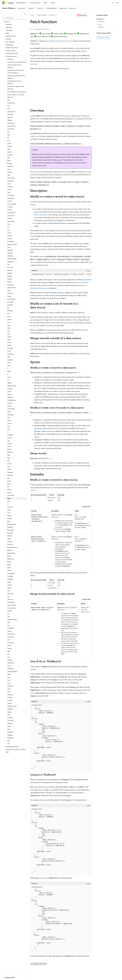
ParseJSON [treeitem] (11, 495)
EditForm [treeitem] (10, 293)
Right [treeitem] (9, 568)
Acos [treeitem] (9, 106)
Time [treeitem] (9, 666)
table (52, 487)
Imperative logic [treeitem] (11, 36)
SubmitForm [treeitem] (11, 634)
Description (101, 22)
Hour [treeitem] (9, 366)
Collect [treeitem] (9, 189)
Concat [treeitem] (10, 210)
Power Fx (53, 15)
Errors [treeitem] (9, 316)
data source (66, 41)
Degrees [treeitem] (10, 276)
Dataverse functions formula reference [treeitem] (16, 77)
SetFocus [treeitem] (10, 599)
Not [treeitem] (8, 478)
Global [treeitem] (9, 345)
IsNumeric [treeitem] (10, 397)
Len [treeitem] (8, 429)
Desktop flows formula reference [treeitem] (14, 82)
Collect (33, 295)
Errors (54, 285)
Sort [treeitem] (9, 617)
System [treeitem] (10, 648)
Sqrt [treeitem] (9, 625)
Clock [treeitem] (9, 184)
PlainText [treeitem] (10, 507)
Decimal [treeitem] (10, 270)
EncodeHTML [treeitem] (11, 299)
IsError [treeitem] (9, 391)
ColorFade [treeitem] (10, 195)
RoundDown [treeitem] (11, 573)
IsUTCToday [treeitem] (11, 409)
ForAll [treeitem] (9, 342)
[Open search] (112, 3)
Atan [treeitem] (9, 149)
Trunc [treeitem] (9, 689)
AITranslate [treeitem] (11, 129)
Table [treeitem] (9, 651)
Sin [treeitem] (8, 614)
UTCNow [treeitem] (10, 718)
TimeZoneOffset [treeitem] (12, 671)
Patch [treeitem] (9, 498)
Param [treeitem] (9, 490)
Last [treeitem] (9, 417)
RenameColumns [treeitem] (12, 547)
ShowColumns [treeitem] (12, 605)
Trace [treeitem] (9, 680)
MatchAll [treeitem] (10, 452)
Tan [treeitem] (8, 654)
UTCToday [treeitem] (10, 720)
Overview (101, 19)
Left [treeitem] (8, 426)
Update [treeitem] (10, 703)
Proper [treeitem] (9, 516)
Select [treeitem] (9, 588)
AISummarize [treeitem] (11, 126)
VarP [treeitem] (9, 729)
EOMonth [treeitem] (10, 311)
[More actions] (90, 15)
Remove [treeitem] (10, 542)
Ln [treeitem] (8, 432)
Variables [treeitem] (8, 39)
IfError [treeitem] (9, 371)
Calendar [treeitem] (10, 166)
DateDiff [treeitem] (10, 253)
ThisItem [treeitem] (10, 660)
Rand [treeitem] (9, 521)
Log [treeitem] (8, 441)
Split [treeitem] (9, 622)
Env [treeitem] (8, 308)
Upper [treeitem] (9, 712)
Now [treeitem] (9, 484)
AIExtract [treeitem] (10, 117)
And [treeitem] (9, 132)
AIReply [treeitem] (10, 120)
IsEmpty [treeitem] (10, 389)
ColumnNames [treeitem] (12, 204)
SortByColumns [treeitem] (12, 620)
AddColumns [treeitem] (11, 112)
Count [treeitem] (9, 233)
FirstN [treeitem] (9, 337)
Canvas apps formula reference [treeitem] (17, 62)
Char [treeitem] (9, 169)
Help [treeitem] (9, 357)
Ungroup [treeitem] (10, 695)
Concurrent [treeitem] (11, 215)
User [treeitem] (9, 715)
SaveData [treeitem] (10, 579)
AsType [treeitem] (9, 146)
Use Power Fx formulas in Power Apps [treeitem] (15, 751)
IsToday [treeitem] (10, 403)
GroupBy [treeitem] (10, 348)
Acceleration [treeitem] (11, 103)
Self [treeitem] (8, 591)
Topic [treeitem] (9, 677)
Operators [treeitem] (9, 27)
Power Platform (42, 15)
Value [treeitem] (9, 726)
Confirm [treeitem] (10, 218)
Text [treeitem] (8, 657)
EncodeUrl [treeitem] (10, 302)
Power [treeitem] (9, 510)
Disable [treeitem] (10, 279)
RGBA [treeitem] (9, 565)
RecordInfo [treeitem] (11, 530)
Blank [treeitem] (9, 161)
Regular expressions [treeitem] (12, 48)
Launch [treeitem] (10, 423)
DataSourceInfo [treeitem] (12, 244)
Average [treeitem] (10, 155)
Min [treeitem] (8, 461)
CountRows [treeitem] (11, 241)
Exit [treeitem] (8, 322)
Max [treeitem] (9, 455)
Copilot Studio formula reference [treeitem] (14, 66)
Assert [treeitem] (9, 143)
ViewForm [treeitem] (10, 732)
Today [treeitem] (9, 674)
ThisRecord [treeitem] (11, 663)
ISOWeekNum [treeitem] (12, 400)
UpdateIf (64, 295)
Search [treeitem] (9, 582)
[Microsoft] (4, 3)
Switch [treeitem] (9, 645)
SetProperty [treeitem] (11, 602)
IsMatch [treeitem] (10, 394)
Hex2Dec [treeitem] (10, 360)
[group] (61, 274)
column (33, 490)
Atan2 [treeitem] (9, 152)
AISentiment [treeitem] (11, 123)
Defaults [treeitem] (10, 273)
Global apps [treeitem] (9, 45)
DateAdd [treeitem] (10, 250)
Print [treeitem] (9, 513)
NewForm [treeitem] (10, 475)
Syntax (100, 24)
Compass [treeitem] (10, 207)
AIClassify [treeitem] (10, 114)
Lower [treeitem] (9, 446)
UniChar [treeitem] (10, 697)
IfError (81, 280)
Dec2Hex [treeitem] (10, 267)
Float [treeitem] (9, 340)
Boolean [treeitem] (10, 164)
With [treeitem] (9, 741)
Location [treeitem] (10, 438)
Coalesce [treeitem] (10, 187)
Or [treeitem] (8, 487)
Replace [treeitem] (10, 550)
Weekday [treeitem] (10, 735)
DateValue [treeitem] (10, 262)
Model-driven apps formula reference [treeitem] (16, 88)
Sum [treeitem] (9, 640)
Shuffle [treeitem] (9, 611)
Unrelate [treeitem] (10, 700)
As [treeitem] (8, 137)
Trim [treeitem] (9, 683)
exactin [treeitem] (9, 319)
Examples (100, 27)
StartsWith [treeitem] (11, 628)
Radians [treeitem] (10, 518)
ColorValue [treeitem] (11, 198)
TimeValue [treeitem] (10, 669)
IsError (89, 280)
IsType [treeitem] (9, 406)
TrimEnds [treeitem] (10, 686)
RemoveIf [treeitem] (10, 544)
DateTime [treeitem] (10, 256)
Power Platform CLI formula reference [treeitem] (16, 96)
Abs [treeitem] (8, 100)
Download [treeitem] (10, 285)
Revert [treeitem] (9, 562)
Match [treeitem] (9, 449)
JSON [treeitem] (9, 412)
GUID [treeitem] (9, 351)
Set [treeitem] (8, 596)
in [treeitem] (8, 374)
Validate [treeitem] (10, 723)
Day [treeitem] (8, 264)
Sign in (117, 3)
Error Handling (83, 282)
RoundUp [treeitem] (10, 576)
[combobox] (14, 18)
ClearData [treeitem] (10, 181)
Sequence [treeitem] (10, 593)
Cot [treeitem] (8, 230)
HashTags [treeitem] (10, 354)
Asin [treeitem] (9, 140)
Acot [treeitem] (9, 109)
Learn (32, 15)
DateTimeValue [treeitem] (12, 259)
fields (38, 119)
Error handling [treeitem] (10, 42)
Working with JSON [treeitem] (12, 53)
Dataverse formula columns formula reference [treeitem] (16, 71)
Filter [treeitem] (9, 328)
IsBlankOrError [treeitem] (12, 386)
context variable (40, 215)
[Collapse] (25, 14)
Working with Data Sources (40, 288)
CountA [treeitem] (10, 236)
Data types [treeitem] (9, 30)
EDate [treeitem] (9, 290)
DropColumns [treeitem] (12, 288)
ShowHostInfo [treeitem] (12, 608)
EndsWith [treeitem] (10, 305)
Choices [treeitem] (10, 172)
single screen (35, 136)
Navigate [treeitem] (10, 472)
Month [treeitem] (9, 469)
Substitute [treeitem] (10, 637)
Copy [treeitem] (9, 224)
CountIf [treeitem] (10, 239)
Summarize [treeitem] (11, 643)
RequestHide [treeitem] (11, 553)
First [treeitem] (9, 334)
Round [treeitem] (9, 570)
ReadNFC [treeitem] (10, 527)
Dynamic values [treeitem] (11, 50)
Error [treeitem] (9, 314)
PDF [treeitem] (9, 501)
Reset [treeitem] (9, 556)
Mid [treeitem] (8, 458)
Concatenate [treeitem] (11, 213)
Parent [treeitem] (9, 493)
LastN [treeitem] (9, 420)
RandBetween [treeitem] (11, 524)
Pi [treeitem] (8, 504)
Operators (81, 956)
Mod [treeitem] (9, 467)
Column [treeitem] (10, 201)
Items (71, 212)
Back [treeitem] (9, 158)
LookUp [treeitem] (10, 443)
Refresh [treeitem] (10, 536)
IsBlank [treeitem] (9, 383)
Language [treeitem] (10, 415)
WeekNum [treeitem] (10, 738)
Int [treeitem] (8, 380)
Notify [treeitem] (9, 481)
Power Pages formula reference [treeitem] (17, 92)
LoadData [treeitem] (10, 435)
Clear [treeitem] (9, 175)
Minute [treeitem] (10, 464)
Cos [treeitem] (8, 227)
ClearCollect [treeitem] (11, 178)
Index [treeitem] (9, 377)
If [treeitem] (8, 368)
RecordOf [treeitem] (10, 533)
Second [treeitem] (10, 585)
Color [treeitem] (9, 192)
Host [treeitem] (9, 363)
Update (54, 293)
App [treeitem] (9, 135)
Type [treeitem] (9, 692)
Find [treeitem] (9, 331)
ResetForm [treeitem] (11, 559)
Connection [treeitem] (11, 221)
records (56, 41)
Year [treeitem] (9, 744)
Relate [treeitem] (9, 539)
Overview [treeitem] (9, 24)
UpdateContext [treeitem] (12, 706)
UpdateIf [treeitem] (10, 709)
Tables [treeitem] (7, 33)
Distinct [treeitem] (10, 282)
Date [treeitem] (9, 247)
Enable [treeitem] (9, 296)
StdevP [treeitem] (9, 631)
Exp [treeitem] (8, 325)
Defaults (47, 133)
